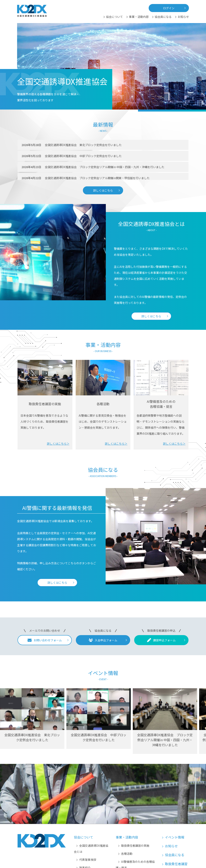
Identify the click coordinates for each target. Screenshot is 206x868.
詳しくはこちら (103, 190)
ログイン (169, 8)
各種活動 (127, 854)
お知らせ (183, 17)
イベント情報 (175, 837)
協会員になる (163, 17)
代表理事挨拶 (88, 860)
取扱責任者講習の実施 (135, 846)
